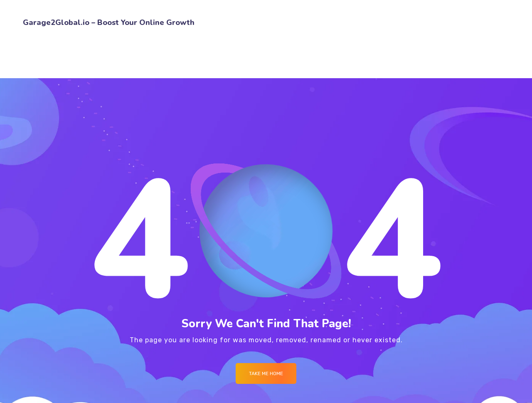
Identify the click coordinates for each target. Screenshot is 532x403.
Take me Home (266, 373)
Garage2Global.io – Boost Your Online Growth (109, 22)
